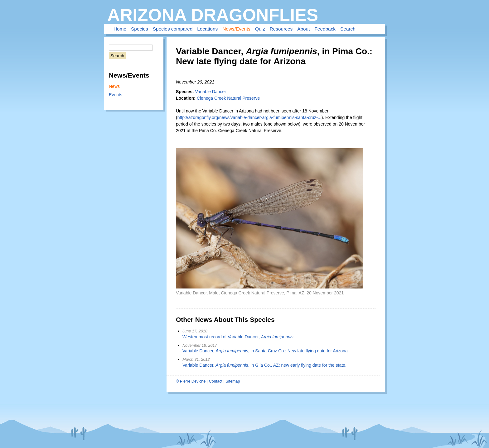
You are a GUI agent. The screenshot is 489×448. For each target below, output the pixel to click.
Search (348, 29)
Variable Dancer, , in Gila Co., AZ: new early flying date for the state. (264, 365)
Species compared (173, 29)
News (114, 86)
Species (140, 29)
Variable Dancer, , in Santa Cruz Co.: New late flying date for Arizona (265, 351)
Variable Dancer (210, 92)
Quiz (260, 29)
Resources (281, 29)
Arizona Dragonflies (213, 15)
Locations (207, 29)
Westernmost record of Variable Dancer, (238, 337)
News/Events (236, 29)
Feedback (325, 29)
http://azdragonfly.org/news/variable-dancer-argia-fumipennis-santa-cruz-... (249, 117)
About (303, 29)
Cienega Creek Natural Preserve (228, 98)
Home (120, 29)
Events (116, 95)
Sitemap (233, 381)
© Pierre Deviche (191, 381)
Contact (216, 381)
